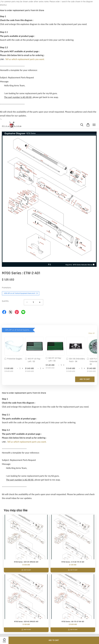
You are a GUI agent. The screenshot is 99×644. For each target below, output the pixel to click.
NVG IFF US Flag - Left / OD (33, 360)
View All (91, 333)
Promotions (7, 288)
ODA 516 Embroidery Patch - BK (76, 360)
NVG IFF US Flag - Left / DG (54, 359)
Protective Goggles (13, 359)
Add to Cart (85, 379)
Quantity (5, 301)
